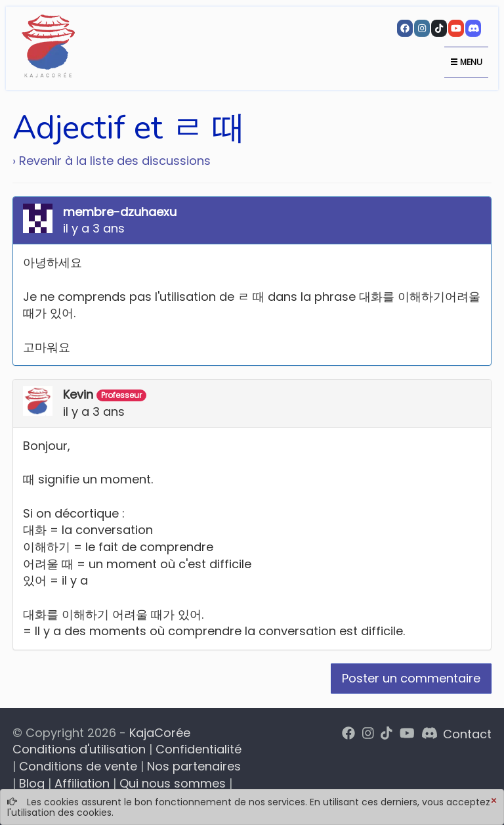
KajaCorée (160, 733)
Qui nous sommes (173, 783)
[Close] (493, 801)
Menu (466, 62)
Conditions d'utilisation (79, 749)
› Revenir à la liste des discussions (112, 161)
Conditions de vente (78, 766)
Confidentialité (199, 749)
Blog (32, 783)
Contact (467, 734)
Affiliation (82, 783)
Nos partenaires (194, 766)
